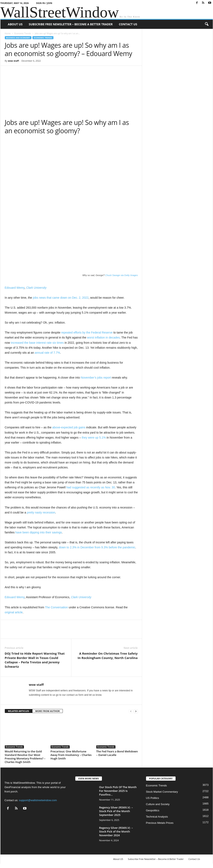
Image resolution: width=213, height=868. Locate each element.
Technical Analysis (157, 817)
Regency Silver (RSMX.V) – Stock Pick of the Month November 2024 (116, 831)
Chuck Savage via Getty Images (121, 275)
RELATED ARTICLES (19, 711)
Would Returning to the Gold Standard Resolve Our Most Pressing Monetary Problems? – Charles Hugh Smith (25, 757)
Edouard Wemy (15, 288)
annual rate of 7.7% (47, 353)
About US (15, 24)
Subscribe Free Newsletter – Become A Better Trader (71, 24)
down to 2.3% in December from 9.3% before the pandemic (97, 547)
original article (14, 612)
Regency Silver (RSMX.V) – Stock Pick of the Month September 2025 (116, 811)
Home (8, 33)
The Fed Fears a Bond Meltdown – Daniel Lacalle (117, 753)
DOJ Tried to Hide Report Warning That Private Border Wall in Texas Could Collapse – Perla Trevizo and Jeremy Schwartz (35, 660)
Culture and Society (158, 804)
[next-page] (136, 711)
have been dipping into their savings (39, 532)
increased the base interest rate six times (37, 343)
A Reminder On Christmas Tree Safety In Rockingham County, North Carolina (108, 656)
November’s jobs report (96, 378)
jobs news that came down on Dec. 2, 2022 (61, 298)
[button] (207, 24)
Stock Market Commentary (162, 792)
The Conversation (56, 607)
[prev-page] (131, 711)
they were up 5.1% (94, 438)
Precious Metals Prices (160, 823)
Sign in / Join (44, 3)
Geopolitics (153, 810)
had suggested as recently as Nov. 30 (91, 487)
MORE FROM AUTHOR (48, 711)
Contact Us (128, 24)
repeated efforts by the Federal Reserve (87, 333)
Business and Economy (18, 38)
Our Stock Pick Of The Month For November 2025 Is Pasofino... (118, 791)
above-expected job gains (69, 427)
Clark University (36, 288)
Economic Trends (23, 33)
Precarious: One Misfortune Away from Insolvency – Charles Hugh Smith (71, 755)
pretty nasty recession (41, 512)
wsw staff (13, 61)
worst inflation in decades (103, 337)
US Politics (153, 798)
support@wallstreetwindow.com (38, 800)
